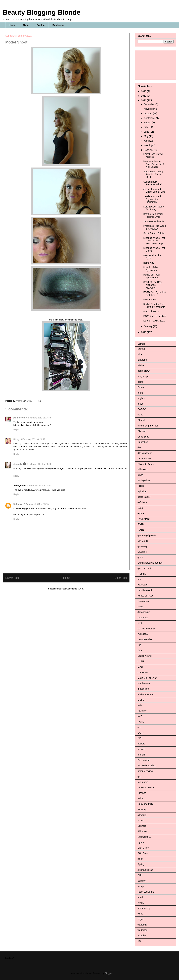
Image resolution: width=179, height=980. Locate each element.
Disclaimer (58, 25)
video (140, 914)
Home (12, 25)
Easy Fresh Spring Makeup (153, 155)
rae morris (143, 782)
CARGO (142, 409)
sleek (140, 859)
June (147, 132)
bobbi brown (144, 371)
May (146, 136)
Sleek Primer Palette (154, 233)
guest (140, 557)
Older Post (121, 578)
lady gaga (143, 634)
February (149, 150)
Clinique (142, 431)
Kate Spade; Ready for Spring (153, 208)
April (147, 141)
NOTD (141, 722)
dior (139, 448)
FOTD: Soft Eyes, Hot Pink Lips (155, 294)
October (148, 114)
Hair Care (143, 585)
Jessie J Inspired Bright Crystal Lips (154, 190)
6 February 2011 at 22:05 (39, 464)
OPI (140, 738)
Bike (140, 354)
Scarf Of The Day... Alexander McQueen (153, 285)
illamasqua (143, 601)
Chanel (141, 420)
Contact (41, 25)
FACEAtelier (144, 519)
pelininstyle (19, 418)
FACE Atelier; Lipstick (155, 316)
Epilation (142, 492)
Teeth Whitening (146, 892)
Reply (16, 429)
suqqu (141, 886)
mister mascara (146, 694)
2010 (144, 332)
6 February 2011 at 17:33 (39, 418)
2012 (144, 96)
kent (140, 623)
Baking (141, 349)
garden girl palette (147, 535)
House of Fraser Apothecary (152, 276)
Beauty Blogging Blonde (41, 12)
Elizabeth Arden (146, 464)
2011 (144, 100)
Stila (140, 875)
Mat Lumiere (144, 683)
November (150, 109)
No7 (140, 716)
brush (140, 404)
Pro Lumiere (144, 760)
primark (141, 755)
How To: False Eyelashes (151, 269)
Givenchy (142, 552)
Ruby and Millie (146, 804)
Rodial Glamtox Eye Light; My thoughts (154, 306)
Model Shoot (150, 300)
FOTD (141, 524)
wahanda (142, 925)
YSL (140, 941)
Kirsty (16, 439)
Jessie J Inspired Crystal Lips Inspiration (152, 199)
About (26, 25)
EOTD (141, 486)
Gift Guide (143, 541)
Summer (142, 881)
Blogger (108, 973)
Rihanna (142, 793)
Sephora (142, 826)
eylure (141, 513)
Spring (141, 864)
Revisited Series (146, 788)
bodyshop (143, 376)
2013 (144, 91)
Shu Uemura (144, 837)
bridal (140, 393)
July (146, 127)
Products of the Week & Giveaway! (155, 227)
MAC (140, 667)
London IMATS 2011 (154, 321)
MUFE (141, 700)
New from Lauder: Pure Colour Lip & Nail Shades (154, 164)
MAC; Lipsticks (151, 311)
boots (140, 382)
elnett (140, 475)
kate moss (143, 618)
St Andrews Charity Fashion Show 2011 (153, 174)
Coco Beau (143, 437)
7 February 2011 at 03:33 (39, 486)
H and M (142, 574)
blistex (141, 365)
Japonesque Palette (154, 221)
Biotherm (142, 360)
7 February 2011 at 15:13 (36, 504)
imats (140, 607)
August (148, 123)
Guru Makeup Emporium (150, 563)
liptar (140, 650)
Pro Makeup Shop (147, 766)
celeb (140, 415)
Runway (142, 809)
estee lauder (144, 497)
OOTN (141, 733)
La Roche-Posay (146, 629)
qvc (139, 777)
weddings (142, 930)
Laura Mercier (145, 639)
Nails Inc (142, 711)
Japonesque (144, 612)
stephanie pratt (145, 870)
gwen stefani (144, 568)
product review (145, 771)
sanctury (142, 815)
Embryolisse (144, 480)
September (150, 118)
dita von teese (145, 453)
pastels (141, 744)
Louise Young (145, 656)
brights (141, 398)
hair (139, 579)
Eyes (140, 508)
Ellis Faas (143, 469)
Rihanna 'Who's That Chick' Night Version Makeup (154, 241)
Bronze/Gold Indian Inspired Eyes (153, 215)
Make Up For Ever (147, 678)
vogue (141, 919)
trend (140, 897)
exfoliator (142, 502)
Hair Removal (145, 590)
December (150, 104)
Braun (141, 387)
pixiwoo (141, 749)
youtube (142, 936)
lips (139, 645)
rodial (140, 798)
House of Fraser (146, 596)
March (147, 145)
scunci (141, 820)
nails (140, 705)
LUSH (141, 661)
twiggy (141, 903)
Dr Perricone (144, 459)
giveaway (142, 546)
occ (139, 727)
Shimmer (142, 831)
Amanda (18, 464)
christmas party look (148, 426)
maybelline (143, 689)
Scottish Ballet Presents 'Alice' (153, 183)
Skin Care (143, 853)
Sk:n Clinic (143, 848)
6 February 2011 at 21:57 (33, 439)
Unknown (18, 504)
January (148, 326)
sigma (141, 842)
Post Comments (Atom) (73, 589)
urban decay (144, 908)
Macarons (143, 672)
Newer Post (12, 578)
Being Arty (149, 263)
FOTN (141, 530)
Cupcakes (143, 442)
